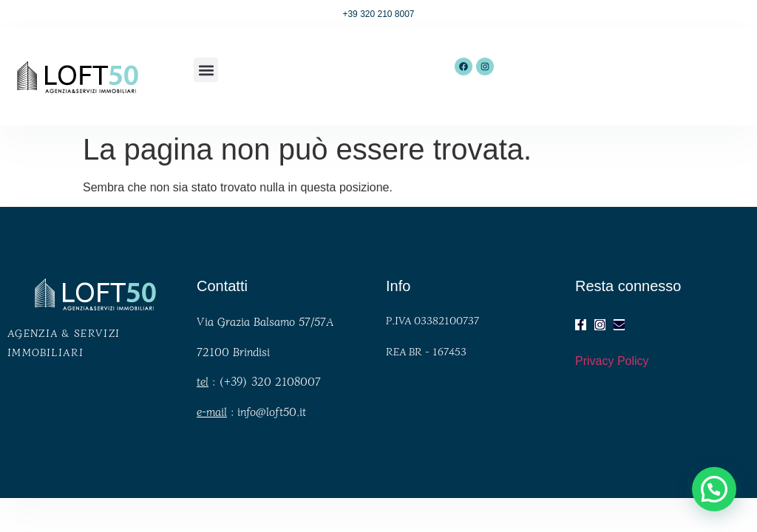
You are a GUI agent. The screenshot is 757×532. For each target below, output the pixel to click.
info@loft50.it (272, 411)
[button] (206, 70)
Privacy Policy (612, 361)
